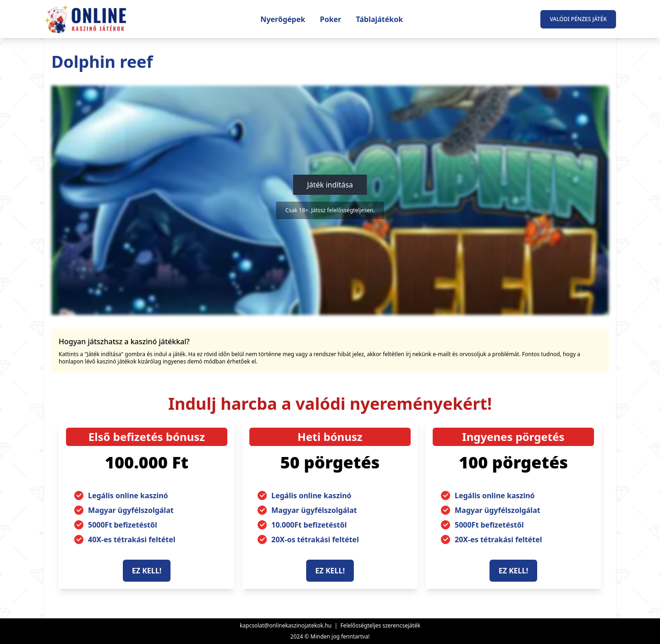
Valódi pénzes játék (578, 19)
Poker (331, 19)
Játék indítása (330, 185)
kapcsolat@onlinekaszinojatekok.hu (286, 625)
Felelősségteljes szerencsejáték (380, 625)
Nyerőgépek (283, 19)
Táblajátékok (380, 19)
